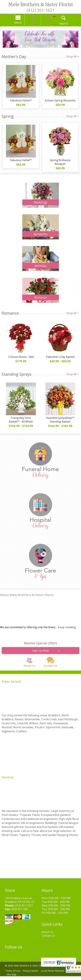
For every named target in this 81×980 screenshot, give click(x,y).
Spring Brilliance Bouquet (61, 162)
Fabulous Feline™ (20, 101)
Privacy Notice (33, 975)
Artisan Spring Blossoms (61, 101)
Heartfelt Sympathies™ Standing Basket (61, 419)
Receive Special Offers (40, 643)
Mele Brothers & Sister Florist (41, 5)
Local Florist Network (56, 975)
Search (59, 24)
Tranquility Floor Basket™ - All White (20, 419)
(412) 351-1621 (41, 10)
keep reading (67, 627)
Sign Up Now (41, 650)
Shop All (73, 57)
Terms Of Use (13, 975)
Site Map (12, 978)
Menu (22, 23)
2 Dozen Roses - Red (20, 356)
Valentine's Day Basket (61, 356)
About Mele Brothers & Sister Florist (27, 594)
